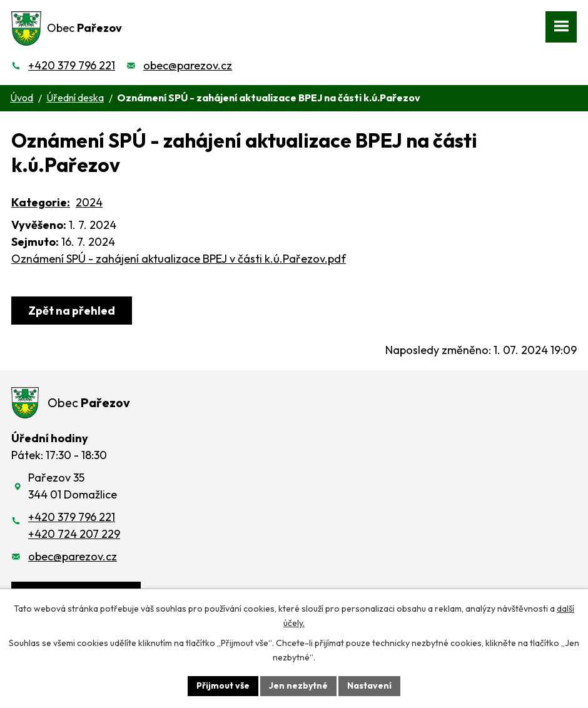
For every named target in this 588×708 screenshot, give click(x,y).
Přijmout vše (223, 685)
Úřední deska (75, 98)
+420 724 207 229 (74, 534)
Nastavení (369, 685)
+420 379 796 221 (72, 65)
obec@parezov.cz (188, 65)
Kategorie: (41, 202)
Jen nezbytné (298, 685)
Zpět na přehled (72, 311)
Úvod (22, 98)
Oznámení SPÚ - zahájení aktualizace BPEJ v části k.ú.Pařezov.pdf (179, 259)
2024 (89, 202)
